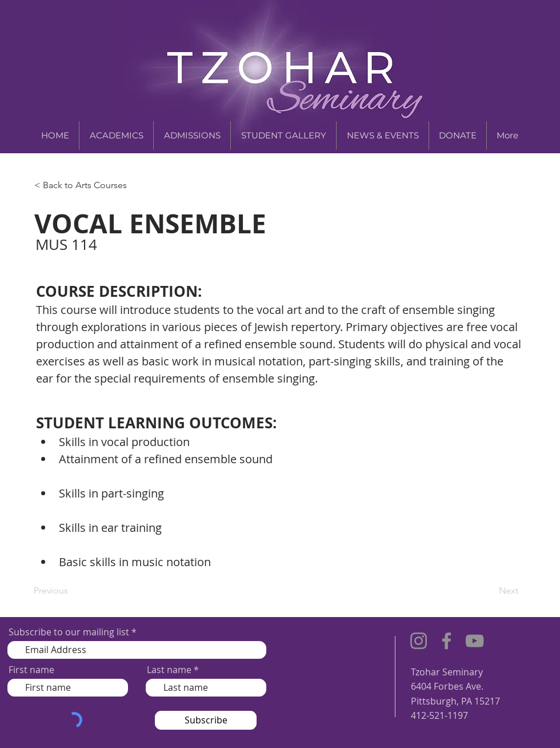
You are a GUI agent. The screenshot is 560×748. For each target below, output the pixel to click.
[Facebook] (447, 641)
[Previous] (71, 591)
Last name (169, 670)
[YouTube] (475, 641)
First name (31, 670)
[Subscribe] (206, 720)
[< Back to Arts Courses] (83, 185)
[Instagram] (419, 641)
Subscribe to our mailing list (69, 632)
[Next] (490, 591)
